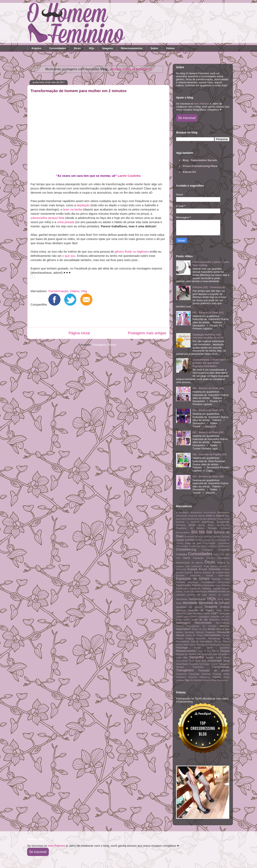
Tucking (217, 674)
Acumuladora (210, 513)
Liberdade (224, 613)
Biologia (213, 528)
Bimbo (211, 525)
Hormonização (197, 599)
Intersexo (181, 610)
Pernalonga (214, 638)
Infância (225, 607)
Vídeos (170, 48)
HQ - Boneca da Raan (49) (208, 432)
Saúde (219, 658)
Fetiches (197, 585)
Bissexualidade (183, 533)
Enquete (192, 569)
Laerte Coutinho (129, 176)
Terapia (180, 667)
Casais (180, 540)
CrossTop (224, 550)
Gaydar (217, 588)
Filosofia (225, 585)
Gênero (226, 588)
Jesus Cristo (223, 610)
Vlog (84, 291)
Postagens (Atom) (104, 345)
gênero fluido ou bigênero (132, 252)
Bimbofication (223, 525)
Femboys (193, 582)
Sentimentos (182, 661)
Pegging (190, 639)
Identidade (190, 603)
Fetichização (208, 585)
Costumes (212, 546)
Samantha (197, 657)
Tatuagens (224, 664)
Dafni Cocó (219, 554)
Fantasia (181, 582)
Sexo (191, 661)
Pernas (226, 639)
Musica (220, 629)
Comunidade (224, 543)
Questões (224, 648)
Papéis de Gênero (194, 635)
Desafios (210, 558)
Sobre (154, 48)
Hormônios (182, 599)
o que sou (69, 256)
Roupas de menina (186, 654)
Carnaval (225, 537)
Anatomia (193, 516)
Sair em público (221, 654)
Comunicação (209, 543)
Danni (187, 558)
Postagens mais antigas (147, 333)
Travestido (194, 674)
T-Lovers (214, 664)
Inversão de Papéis (201, 610)
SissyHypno (182, 664)
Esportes (189, 573)
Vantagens (181, 677)
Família (226, 579)
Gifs (192, 592)
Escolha (180, 573)
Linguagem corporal (208, 616)
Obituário (200, 632)
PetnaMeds (207, 641)
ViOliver (180, 680)
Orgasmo (210, 632)
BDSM (192, 525)
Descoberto (223, 558)
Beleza (202, 525)
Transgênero (185, 670)
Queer (210, 648)
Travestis (206, 674)
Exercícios (224, 575)
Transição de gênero (214, 670)
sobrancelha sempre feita (47, 218)
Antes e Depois (215, 516)
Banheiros (181, 525)
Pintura (226, 642)
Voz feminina (196, 680)
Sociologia (204, 664)
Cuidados (182, 554)
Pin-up (218, 641)
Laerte (207, 613)
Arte (197, 519)
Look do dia (200, 619)
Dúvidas (223, 566)
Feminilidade (208, 582)
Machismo (215, 619)
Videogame (205, 677)
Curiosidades (58, 48)
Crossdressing (186, 549)
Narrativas (189, 632)
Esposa (198, 572)
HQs (92, 48)
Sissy (226, 661)
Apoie (184, 519)
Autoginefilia (223, 522)
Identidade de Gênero (214, 603)
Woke (214, 680)
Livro (227, 617)
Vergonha (193, 677)
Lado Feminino (195, 613)
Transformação (58, 291)
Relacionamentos (132, 48)
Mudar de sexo (199, 629)
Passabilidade (213, 635)
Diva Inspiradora (194, 566)
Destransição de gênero (190, 563)
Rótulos (216, 651)
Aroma (191, 519)
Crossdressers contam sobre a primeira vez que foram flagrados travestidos (210, 363)
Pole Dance (190, 645)
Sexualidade (215, 661)
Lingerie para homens (186, 617)
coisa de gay (193, 543)
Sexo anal (200, 661)
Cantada (216, 537)
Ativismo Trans (215, 519)
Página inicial (79, 333)
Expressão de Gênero (193, 579)
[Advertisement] (97, 318)
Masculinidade (203, 623)
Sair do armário (205, 654)
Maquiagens (183, 623)
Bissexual (225, 528)
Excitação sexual (202, 575)
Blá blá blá (202, 532)
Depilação (198, 558)
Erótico (226, 569)
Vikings (226, 677)
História (213, 591)
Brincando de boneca (195, 537)
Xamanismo (223, 680)
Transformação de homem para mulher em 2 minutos (79, 91)
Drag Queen (211, 566)
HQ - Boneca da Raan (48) (208, 476)
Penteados (201, 639)
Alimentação (182, 516)
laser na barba (73, 209)
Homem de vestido (219, 595)
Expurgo (216, 579)
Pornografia (202, 645)
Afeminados (223, 512)
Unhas (226, 674)
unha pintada (66, 222)
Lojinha (187, 620)
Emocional (181, 569)
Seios (227, 657)
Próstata (226, 645)
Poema (179, 645)
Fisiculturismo (183, 589)
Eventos (180, 575)
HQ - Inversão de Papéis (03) (210, 454)
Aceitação (184, 512)
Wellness (206, 680)
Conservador (182, 546)
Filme (217, 585)
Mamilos (226, 620)
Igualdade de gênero (189, 607)
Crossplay (207, 550)
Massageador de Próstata (201, 626)
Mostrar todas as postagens (131, 69)
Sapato (210, 657)
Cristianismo (224, 546)
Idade (220, 599)
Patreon (180, 639)
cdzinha (189, 540)
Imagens (108, 48)
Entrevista (215, 569)
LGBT (215, 613)
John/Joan (181, 613)
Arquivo (36, 48)
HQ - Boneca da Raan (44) (208, 388)
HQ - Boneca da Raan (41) (208, 313)
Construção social (198, 546)
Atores (226, 519)
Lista (222, 617)
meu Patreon (202, 104)
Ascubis (203, 519)
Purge (197, 648)
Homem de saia (197, 595)
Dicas (77, 48)
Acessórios (196, 512)
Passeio (226, 635)
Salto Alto (182, 657)
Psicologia (182, 648)
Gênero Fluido (183, 592)
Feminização (184, 585)
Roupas (225, 651)
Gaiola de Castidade (201, 588)
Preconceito (215, 645)
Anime (201, 516)
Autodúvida (208, 522)
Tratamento (181, 674)
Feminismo (224, 582)
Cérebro (199, 540)
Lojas (179, 619)
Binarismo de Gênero (190, 528)
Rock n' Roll (204, 651)
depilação (83, 205)
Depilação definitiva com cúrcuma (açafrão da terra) (208, 336)
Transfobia (198, 667)
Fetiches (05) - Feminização (209, 287)
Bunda (209, 537)
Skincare (194, 664)
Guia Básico (201, 591)
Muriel (212, 629)
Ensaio (203, 569)
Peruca (195, 641)
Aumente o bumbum (188, 522)
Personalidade (183, 642)
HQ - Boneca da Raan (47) (208, 410)
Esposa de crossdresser (216, 572)
